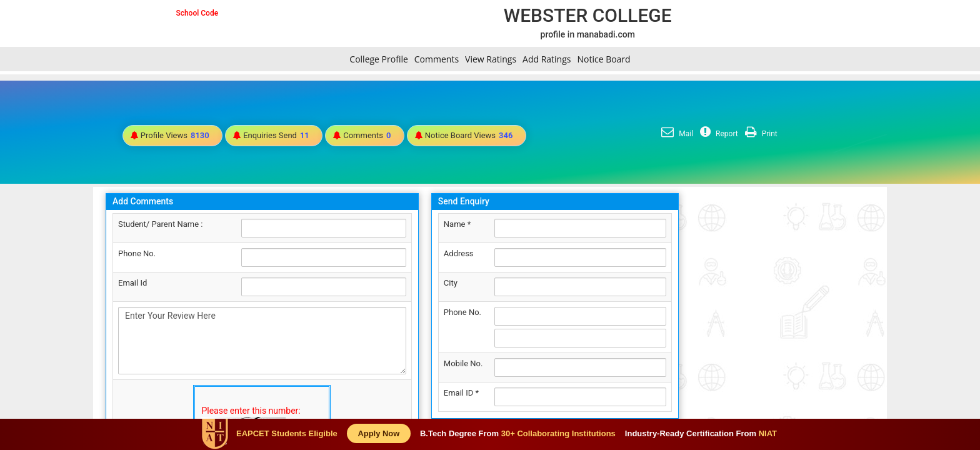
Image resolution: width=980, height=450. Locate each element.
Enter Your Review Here (262, 341)
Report (717, 134)
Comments (437, 59)
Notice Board (603, 59)
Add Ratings (547, 59)
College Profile (378, 59)
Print (760, 134)
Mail (676, 134)
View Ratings (491, 59)
